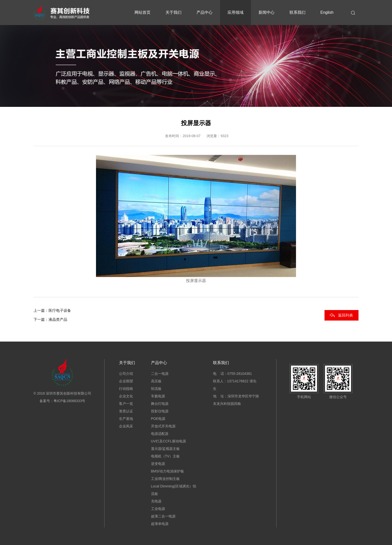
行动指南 (126, 389)
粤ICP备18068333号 (69, 401)
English (327, 12)
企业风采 (126, 426)
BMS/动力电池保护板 (167, 471)
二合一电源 (160, 374)
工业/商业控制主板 (165, 479)
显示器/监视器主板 (165, 449)
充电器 (156, 501)
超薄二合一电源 (163, 516)
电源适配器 (160, 434)
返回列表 (345, 315)
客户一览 (126, 404)
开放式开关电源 (163, 426)
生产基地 (126, 419)
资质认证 (126, 411)
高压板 (156, 381)
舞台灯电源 (160, 404)
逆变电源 (158, 464)
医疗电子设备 (60, 310)
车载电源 (158, 396)
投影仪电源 (160, 411)
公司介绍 (126, 374)
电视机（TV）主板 (165, 456)
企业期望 (126, 381)
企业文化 (126, 396)
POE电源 (158, 419)
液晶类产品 (58, 319)
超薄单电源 (160, 524)
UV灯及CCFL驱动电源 (168, 441)
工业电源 (158, 509)
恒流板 (156, 389)
